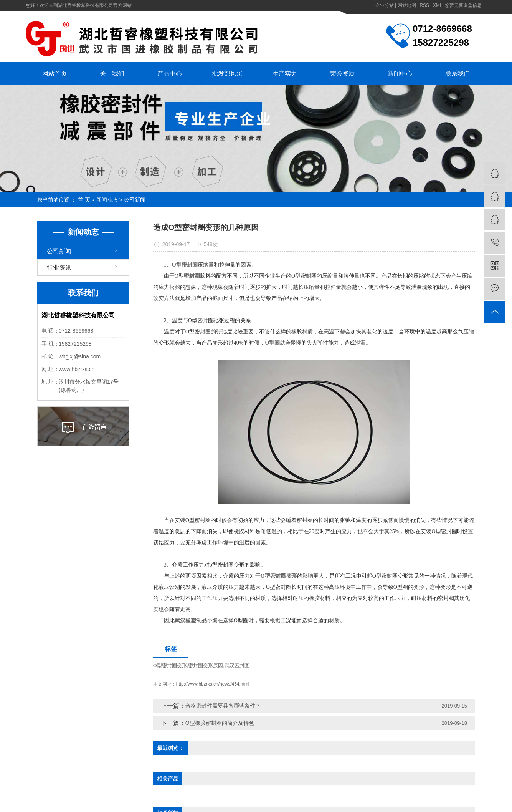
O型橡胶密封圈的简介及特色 (220, 723)
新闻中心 (400, 74)
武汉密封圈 (237, 665)
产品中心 (170, 74)
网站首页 (55, 74)
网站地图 (407, 5)
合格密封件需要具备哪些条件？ (223, 706)
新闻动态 (107, 200)
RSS (424, 5)
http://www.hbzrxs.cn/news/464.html (213, 684)
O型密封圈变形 (170, 665)
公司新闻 (135, 200)
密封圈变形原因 (206, 665)
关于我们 (112, 74)
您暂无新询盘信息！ (466, 5)
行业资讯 (59, 268)
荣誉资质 (342, 74)
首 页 (84, 200)
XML (438, 5)
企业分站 (385, 5)
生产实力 (285, 74)
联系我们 (457, 74)
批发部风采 (227, 74)
